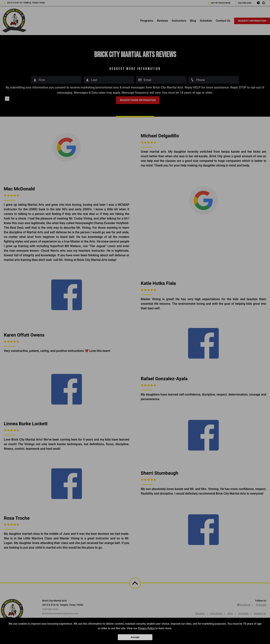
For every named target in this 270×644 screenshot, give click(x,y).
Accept (135, 637)
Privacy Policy (146, 628)
